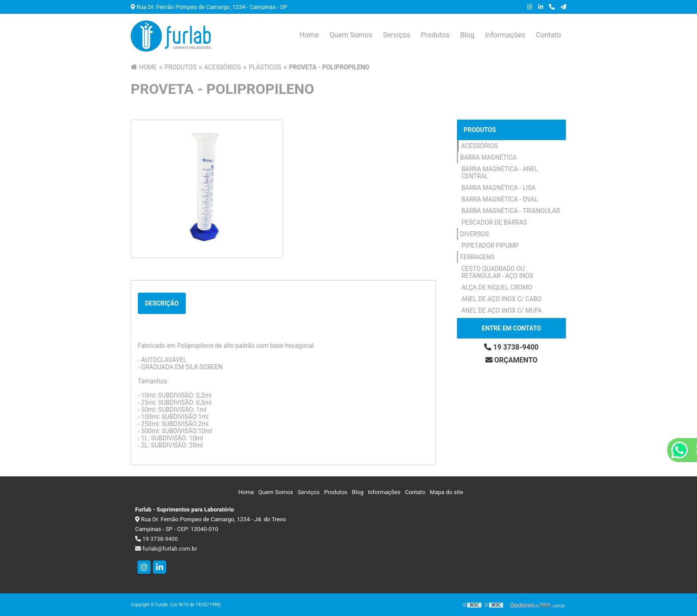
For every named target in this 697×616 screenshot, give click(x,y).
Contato (548, 35)
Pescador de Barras (494, 222)
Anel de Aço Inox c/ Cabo (501, 299)
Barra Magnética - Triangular (511, 211)
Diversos (475, 234)
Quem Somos (351, 35)
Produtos (435, 35)
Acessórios (479, 146)
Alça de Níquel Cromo (497, 287)
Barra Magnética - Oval (500, 199)
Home (309, 35)
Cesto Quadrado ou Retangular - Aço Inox (497, 272)
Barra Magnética (488, 157)
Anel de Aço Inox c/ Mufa (502, 310)
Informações (505, 35)
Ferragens (477, 257)
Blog (467, 35)
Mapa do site (447, 492)
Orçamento (511, 360)
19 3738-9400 (511, 347)
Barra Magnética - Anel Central (500, 173)
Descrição (162, 303)
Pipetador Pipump (490, 246)
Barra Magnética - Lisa (499, 188)
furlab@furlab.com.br (166, 549)
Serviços (396, 35)
